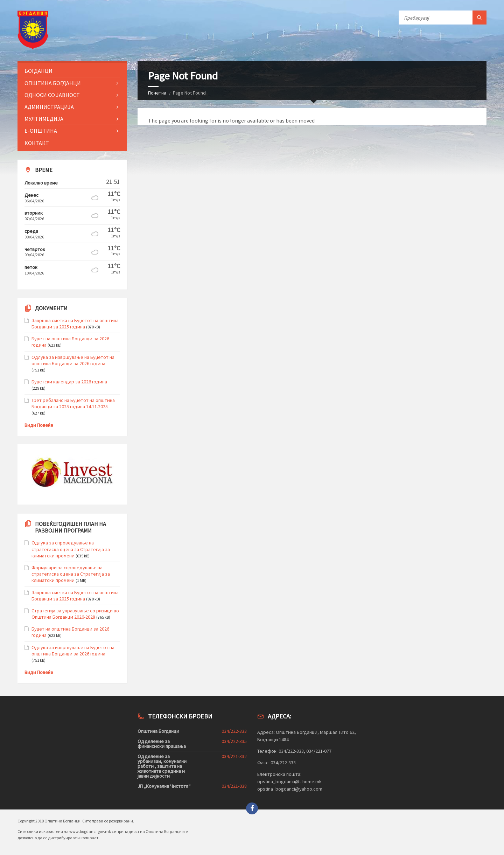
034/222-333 (234, 731)
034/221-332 (234, 756)
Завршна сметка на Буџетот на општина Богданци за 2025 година (75, 324)
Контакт (37, 143)
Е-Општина (41, 131)
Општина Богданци (53, 83)
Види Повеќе (39, 425)
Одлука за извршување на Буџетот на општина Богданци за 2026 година (73, 360)
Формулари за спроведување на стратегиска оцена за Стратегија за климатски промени (71, 574)
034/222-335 (234, 741)
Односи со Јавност (52, 95)
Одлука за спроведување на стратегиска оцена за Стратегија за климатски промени (71, 549)
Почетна (157, 93)
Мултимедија (44, 119)
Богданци (38, 71)
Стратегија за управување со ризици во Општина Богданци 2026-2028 (75, 614)
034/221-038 (234, 786)
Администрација (49, 107)
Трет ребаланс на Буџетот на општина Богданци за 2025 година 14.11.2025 (73, 403)
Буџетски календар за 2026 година (69, 382)
